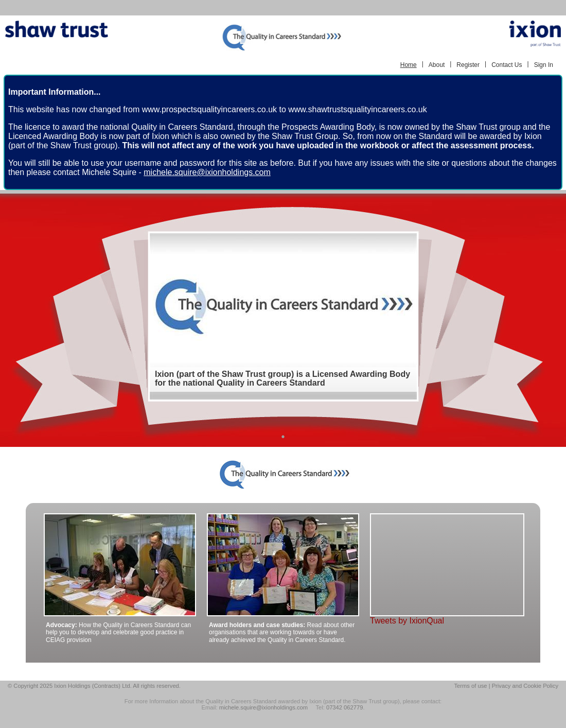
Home (409, 65)
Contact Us (507, 65)
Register (468, 65)
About (437, 65)
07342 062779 (345, 707)
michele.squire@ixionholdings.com (207, 172)
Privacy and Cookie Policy (525, 686)
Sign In (544, 65)
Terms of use (470, 686)
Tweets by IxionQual (407, 621)
